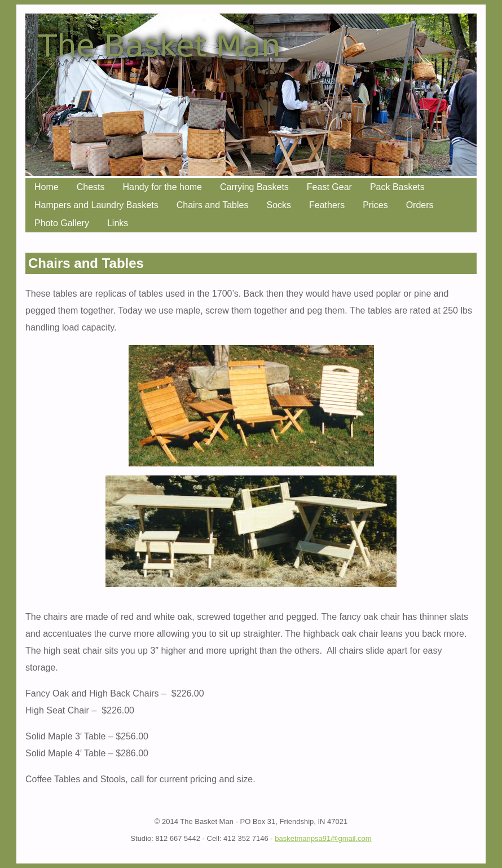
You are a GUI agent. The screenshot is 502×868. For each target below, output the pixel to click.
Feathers (327, 205)
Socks (279, 205)
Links (118, 223)
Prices (375, 205)
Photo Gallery (62, 223)
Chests (91, 187)
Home (47, 187)
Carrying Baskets (254, 187)
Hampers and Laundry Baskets (96, 205)
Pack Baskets (397, 187)
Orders (420, 205)
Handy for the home (162, 187)
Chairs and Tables (213, 205)
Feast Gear (329, 187)
